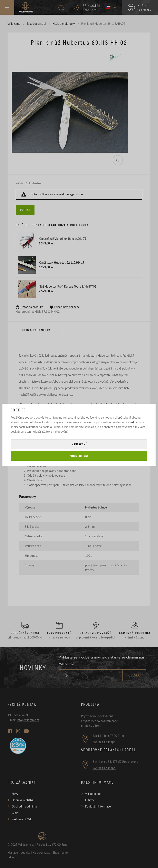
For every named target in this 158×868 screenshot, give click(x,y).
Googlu (131, 422)
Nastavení (79, 444)
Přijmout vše (79, 456)
